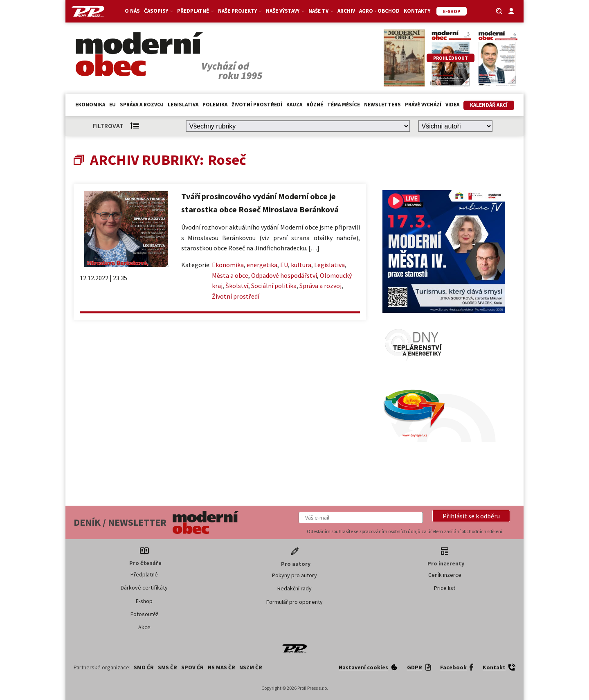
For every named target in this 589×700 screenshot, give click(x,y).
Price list (445, 588)
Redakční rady (294, 588)
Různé (315, 105)
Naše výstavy (285, 11)
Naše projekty (240, 11)
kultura (301, 265)
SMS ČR (167, 667)
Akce (144, 627)
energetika (262, 265)
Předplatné (196, 11)
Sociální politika (274, 286)
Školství (237, 286)
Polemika (215, 105)
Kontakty (417, 11)
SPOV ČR (192, 667)
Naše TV (321, 11)
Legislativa (183, 105)
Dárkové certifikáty (144, 587)
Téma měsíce (344, 105)
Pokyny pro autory (294, 575)
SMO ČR (144, 667)
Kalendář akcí (489, 105)
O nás (132, 11)
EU (112, 105)
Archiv (346, 11)
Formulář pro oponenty (294, 602)
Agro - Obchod (379, 11)
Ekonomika (90, 105)
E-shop (144, 601)
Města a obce (230, 275)
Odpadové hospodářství (284, 275)
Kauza (294, 105)
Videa (452, 105)
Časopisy (158, 11)
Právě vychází (423, 105)
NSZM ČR (251, 667)
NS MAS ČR (221, 667)
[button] (471, 516)
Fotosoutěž (144, 614)
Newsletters (382, 105)
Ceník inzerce (445, 575)
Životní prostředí (257, 105)
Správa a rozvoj (142, 105)
